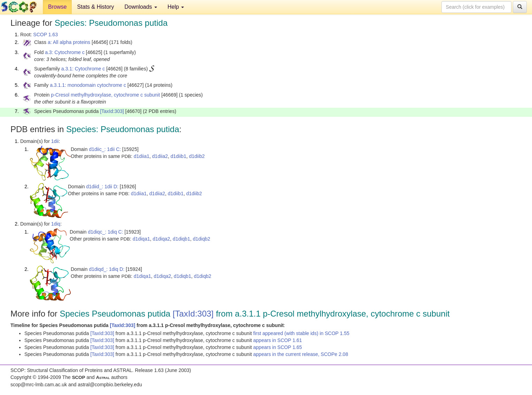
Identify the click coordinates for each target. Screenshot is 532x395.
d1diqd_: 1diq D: (107, 269)
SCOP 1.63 (45, 35)
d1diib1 (179, 156)
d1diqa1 (141, 239)
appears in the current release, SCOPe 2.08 (301, 354)
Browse (57, 7)
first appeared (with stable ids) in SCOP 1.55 (301, 333)
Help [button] (176, 7)
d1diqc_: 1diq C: (105, 232)
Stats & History (95, 7)
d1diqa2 (161, 239)
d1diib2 (197, 156)
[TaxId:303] (112, 111)
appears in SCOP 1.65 (278, 347)
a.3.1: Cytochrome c (83, 69)
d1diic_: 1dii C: (105, 149)
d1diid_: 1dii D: (102, 187)
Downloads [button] (141, 7)
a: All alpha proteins (69, 42)
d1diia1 (142, 156)
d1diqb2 (201, 239)
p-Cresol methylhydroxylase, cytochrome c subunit (105, 95)
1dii (55, 141)
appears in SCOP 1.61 (278, 340)
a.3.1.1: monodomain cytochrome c (88, 85)
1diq (56, 224)
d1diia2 (160, 156)
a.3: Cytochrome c (65, 52)
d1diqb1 (182, 239)
